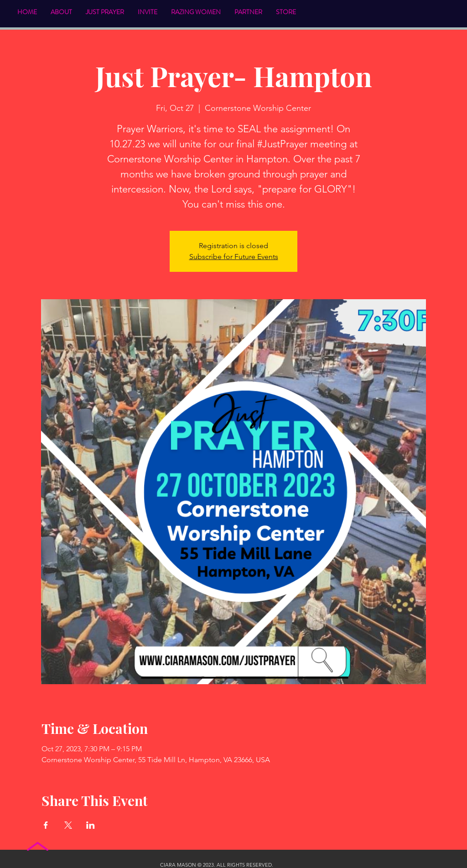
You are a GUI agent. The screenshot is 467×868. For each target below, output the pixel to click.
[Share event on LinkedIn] (91, 825)
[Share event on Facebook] (46, 825)
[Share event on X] (68, 825)
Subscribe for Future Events (234, 257)
